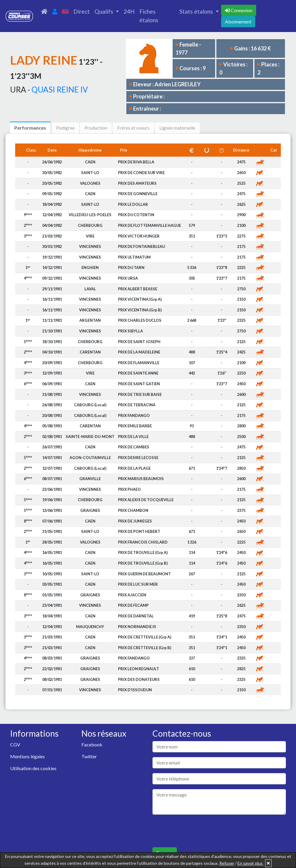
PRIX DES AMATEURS (137, 183)
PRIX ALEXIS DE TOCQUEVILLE (146, 500)
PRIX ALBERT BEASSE (138, 289)
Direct (82, 11)
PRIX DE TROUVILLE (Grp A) (143, 552)
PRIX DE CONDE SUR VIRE (141, 173)
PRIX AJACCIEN (132, 595)
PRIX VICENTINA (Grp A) (140, 299)
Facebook (92, 744)
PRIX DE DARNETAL (136, 616)
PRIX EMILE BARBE (135, 426)
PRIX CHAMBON (133, 510)
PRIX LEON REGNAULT (138, 669)
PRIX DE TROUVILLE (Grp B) (143, 563)
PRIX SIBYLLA (130, 331)
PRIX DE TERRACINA (137, 405)
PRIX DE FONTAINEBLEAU (141, 246)
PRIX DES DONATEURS (139, 679)
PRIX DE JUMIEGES (135, 521)
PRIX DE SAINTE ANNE (138, 373)
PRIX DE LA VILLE (133, 437)
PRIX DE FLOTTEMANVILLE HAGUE (149, 225)
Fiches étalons (149, 16)
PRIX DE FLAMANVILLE (139, 363)
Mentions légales (27, 756)
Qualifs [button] (104, 11)
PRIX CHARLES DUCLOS (140, 320)
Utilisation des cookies (33, 768)
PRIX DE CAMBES (134, 447)
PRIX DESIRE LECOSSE (138, 458)
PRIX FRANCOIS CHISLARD (143, 542)
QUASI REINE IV (60, 90)
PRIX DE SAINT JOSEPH (139, 342)
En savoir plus (251, 863)
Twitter (89, 756)
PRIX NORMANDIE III (137, 627)
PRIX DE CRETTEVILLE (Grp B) (145, 648)
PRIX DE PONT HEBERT (139, 531)
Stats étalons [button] (197, 11)
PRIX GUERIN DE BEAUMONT (144, 574)
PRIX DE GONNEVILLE (138, 194)
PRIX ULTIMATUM (134, 257)
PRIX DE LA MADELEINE (139, 352)
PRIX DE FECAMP (133, 605)
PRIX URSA (128, 278)
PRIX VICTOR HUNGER (139, 236)
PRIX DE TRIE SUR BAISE (140, 394)
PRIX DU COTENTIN (136, 215)
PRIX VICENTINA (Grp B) (140, 310)
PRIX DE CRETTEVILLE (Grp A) (145, 637)
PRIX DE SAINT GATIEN (139, 384)
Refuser (227, 863)
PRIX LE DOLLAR (133, 204)
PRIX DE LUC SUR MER (138, 584)
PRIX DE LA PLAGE (134, 468)
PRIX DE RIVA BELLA (136, 162)
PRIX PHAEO (129, 489)
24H (129, 11)
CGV (15, 744)
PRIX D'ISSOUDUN (135, 690)
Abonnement (238, 21)
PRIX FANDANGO (134, 415)
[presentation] (198, 831)
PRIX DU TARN (131, 267)
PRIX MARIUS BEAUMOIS (141, 479)
